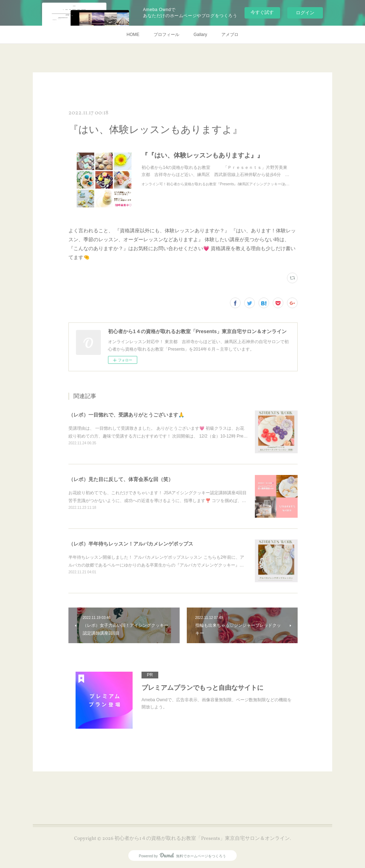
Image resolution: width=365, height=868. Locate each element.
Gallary (200, 35)
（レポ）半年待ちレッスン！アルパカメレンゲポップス (131, 544)
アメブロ (230, 35)
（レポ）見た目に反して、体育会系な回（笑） (121, 479)
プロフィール (166, 35)
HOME (133, 35)
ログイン (305, 13)
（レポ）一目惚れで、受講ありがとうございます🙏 (126, 415)
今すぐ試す (262, 12)
